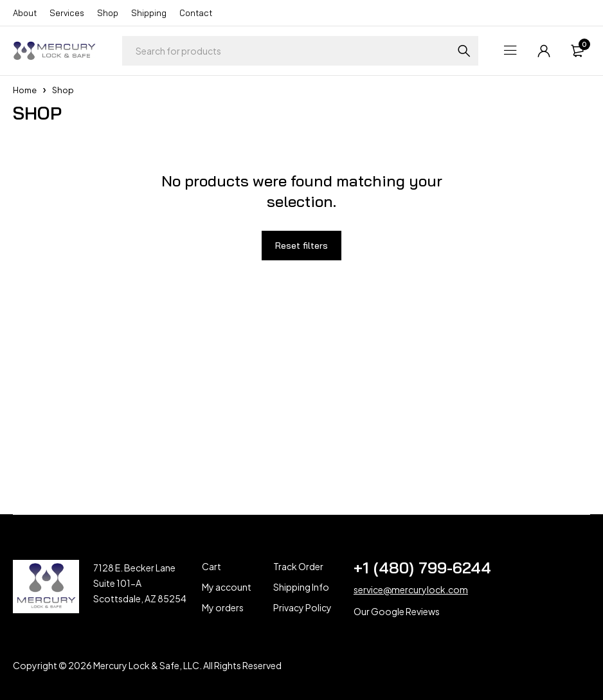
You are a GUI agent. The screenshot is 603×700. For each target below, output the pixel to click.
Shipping (149, 13)
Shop (108, 13)
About (25, 13)
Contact (196, 13)
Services (67, 13)
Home (25, 90)
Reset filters (301, 246)
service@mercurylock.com (411, 589)
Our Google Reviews (397, 611)
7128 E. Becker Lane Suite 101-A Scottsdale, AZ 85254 (140, 583)
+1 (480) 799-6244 (422, 568)
